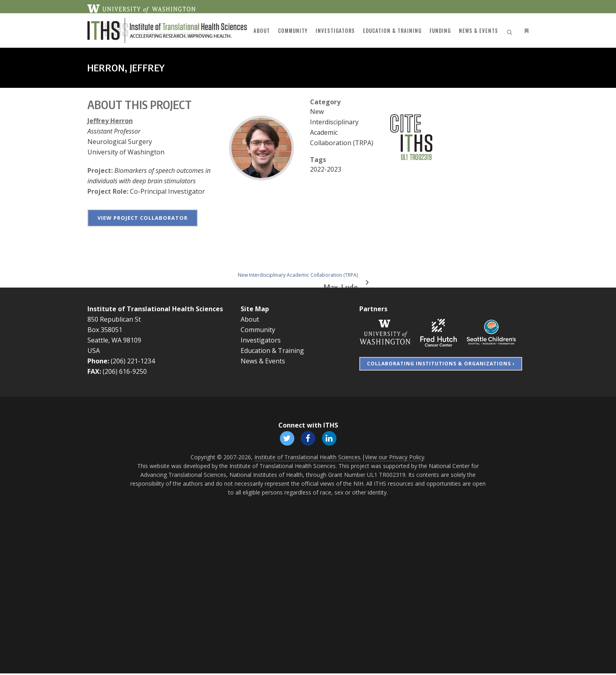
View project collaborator (143, 218)
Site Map (255, 309)
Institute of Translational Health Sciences (155, 309)
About (250, 319)
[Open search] (511, 31)
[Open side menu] (525, 31)
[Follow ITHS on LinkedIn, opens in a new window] (330, 438)
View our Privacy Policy (395, 459)
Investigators (261, 340)
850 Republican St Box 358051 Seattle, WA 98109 (114, 330)
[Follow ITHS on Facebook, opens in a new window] (308, 438)
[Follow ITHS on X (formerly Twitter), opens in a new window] (286, 438)
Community (258, 330)
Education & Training (272, 351)
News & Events (263, 361)
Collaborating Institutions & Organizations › (441, 364)
